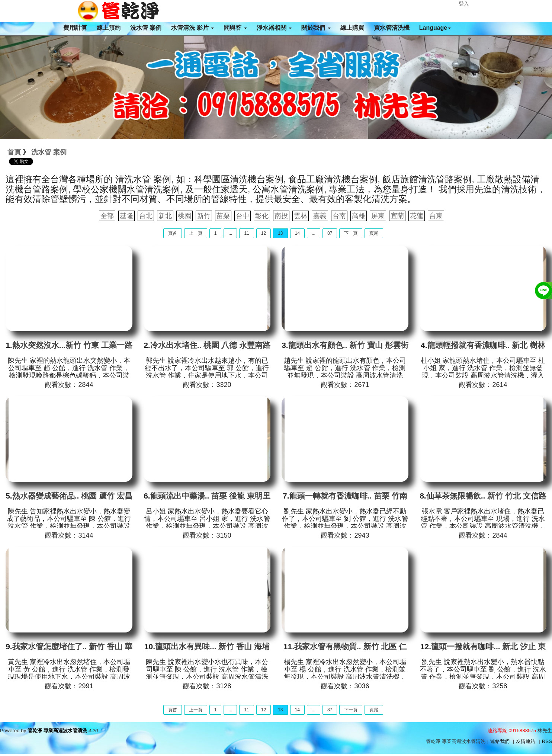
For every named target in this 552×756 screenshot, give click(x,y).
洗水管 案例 (146, 28)
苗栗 (223, 216)
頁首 (173, 233)
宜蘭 (397, 216)
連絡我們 (500, 741)
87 (330, 233)
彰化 (262, 216)
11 (246, 233)
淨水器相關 (274, 28)
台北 (146, 216)
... (230, 233)
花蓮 (417, 216)
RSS (547, 741)
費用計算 (75, 28)
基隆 (126, 216)
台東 (436, 216)
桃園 (184, 216)
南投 (281, 216)
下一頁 (351, 233)
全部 (107, 216)
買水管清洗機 (392, 28)
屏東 (378, 216)
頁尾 (374, 233)
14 (297, 233)
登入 (464, 4)
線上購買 (352, 28)
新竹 (204, 216)
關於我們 (316, 28)
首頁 (14, 152)
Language (435, 28)
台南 (339, 216)
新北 (165, 216)
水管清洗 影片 (192, 28)
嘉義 (320, 216)
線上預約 (109, 28)
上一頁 (196, 233)
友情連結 (526, 741)
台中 (243, 216)
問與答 (235, 28)
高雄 (359, 216)
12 (264, 233)
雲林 (301, 216)
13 (280, 233)
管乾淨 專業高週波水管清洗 (57, 731)
